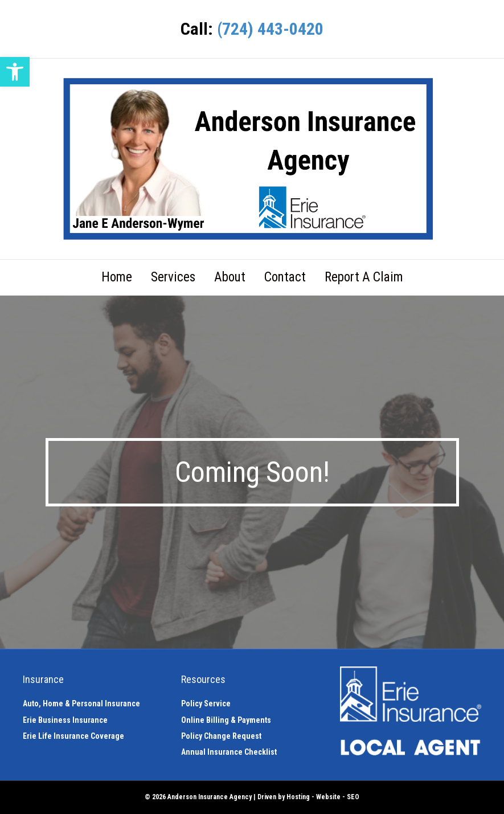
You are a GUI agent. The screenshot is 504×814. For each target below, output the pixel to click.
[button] (15, 72)
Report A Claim (364, 277)
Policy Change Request (221, 736)
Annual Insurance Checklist (229, 752)
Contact (285, 277)
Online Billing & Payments (226, 720)
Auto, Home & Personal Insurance (81, 703)
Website (328, 797)
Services (173, 277)
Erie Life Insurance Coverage (73, 736)
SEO (353, 797)
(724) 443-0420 (270, 29)
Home (117, 277)
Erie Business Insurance (65, 720)
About (230, 277)
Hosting (298, 797)
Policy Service (206, 703)
